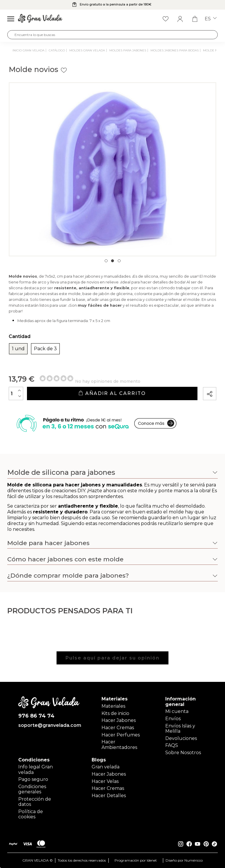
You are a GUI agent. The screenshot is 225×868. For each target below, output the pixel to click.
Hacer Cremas (118, 728)
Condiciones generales (32, 789)
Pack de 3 (45, 349)
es (211, 19)
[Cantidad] (16, 393)
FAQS (172, 745)
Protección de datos (35, 802)
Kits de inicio (115, 713)
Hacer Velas (105, 781)
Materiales (113, 706)
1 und (18, 349)
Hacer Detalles (109, 796)
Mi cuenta (177, 711)
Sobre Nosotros (183, 753)
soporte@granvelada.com (49, 725)
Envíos (173, 719)
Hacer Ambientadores (119, 744)
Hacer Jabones (119, 720)
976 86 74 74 (36, 716)
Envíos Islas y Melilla (180, 728)
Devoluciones (181, 738)
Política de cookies (31, 814)
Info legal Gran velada (36, 769)
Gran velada (106, 767)
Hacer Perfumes (121, 735)
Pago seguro (33, 779)
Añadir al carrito (112, 393)
